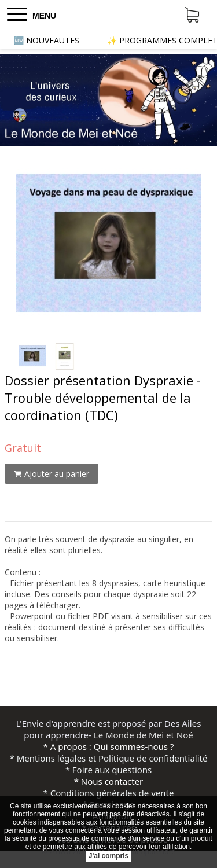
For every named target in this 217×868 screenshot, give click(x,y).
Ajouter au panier (52, 474)
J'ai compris (109, 856)
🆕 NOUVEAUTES (47, 40)
